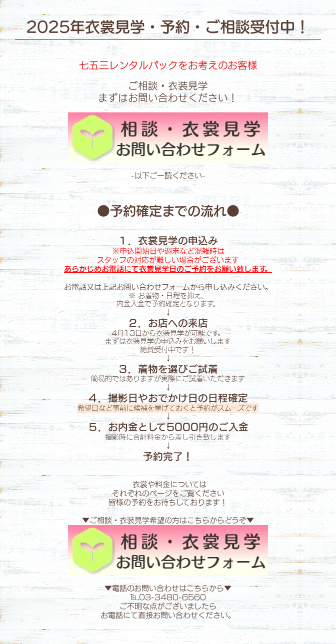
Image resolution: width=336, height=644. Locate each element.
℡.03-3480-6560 (168, 597)
